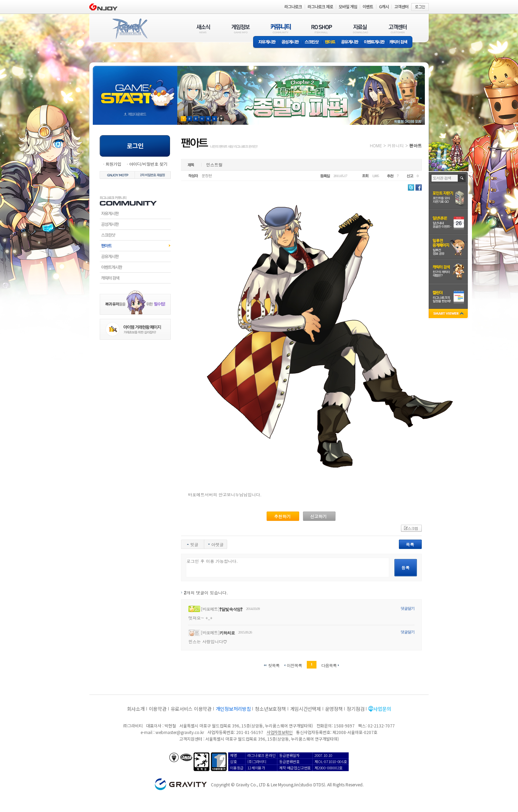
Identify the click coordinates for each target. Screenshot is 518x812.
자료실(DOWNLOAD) (360, 29)
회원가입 (113, 164)
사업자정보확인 (280, 732)
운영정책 (334, 709)
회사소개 (136, 709)
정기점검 (355, 709)
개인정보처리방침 (233, 709)
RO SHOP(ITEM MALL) (322, 29)
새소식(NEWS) (203, 29)
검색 (462, 178)
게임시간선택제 (306, 709)
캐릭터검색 (135, 278)
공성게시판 (291, 42)
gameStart (135, 89)
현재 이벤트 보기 (221, 119)
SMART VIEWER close (449, 314)
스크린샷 (312, 42)
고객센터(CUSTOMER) (398, 29)
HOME (376, 145)
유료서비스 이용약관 (191, 709)
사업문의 (382, 709)
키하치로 (227, 633)
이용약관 (158, 709)
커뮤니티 (395, 145)
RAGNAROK (129, 29)
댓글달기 (408, 608)
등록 (405, 567)
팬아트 (330, 42)
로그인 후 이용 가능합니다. (288, 567)
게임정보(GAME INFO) (241, 29)
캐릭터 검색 (401, 42)
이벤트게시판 (374, 42)
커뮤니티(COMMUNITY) (281, 29)
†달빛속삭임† (231, 609)
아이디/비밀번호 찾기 (148, 164)
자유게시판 (266, 42)
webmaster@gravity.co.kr (180, 732)
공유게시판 (350, 42)
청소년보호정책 (270, 709)
